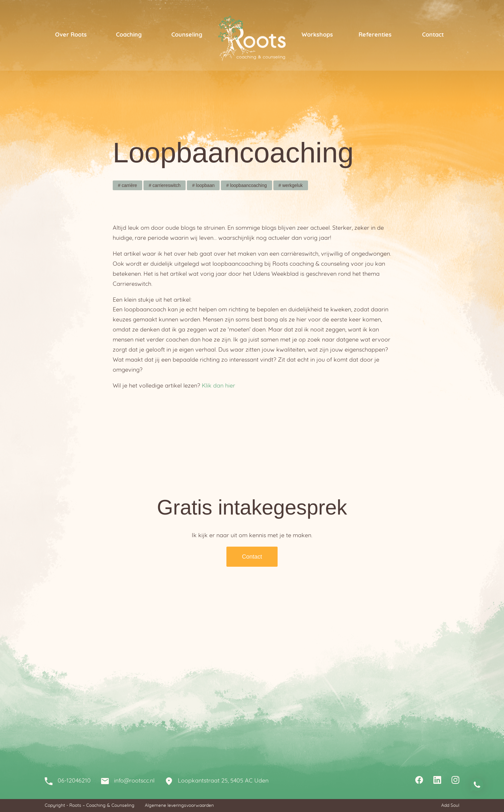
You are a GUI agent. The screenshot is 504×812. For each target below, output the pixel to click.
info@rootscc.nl (134, 781)
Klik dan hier (218, 386)
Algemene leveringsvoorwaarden (179, 806)
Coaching (129, 35)
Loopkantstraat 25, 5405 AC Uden (223, 781)
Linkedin (437, 781)
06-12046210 (74, 781)
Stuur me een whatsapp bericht (477, 785)
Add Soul (450, 806)
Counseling (187, 35)
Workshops (317, 35)
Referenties (375, 35)
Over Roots (71, 35)
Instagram (455, 781)
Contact (433, 35)
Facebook (419, 781)
